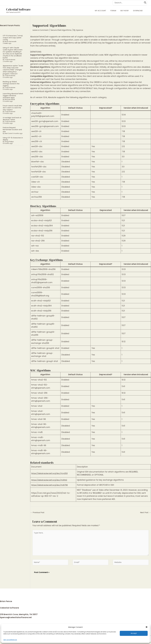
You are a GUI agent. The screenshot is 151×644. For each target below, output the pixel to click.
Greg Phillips (9, 142)
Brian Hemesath (10, 41)
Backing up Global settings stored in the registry (11, 84)
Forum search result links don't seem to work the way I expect (12, 108)
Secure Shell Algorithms (64, 30)
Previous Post (38, 513)
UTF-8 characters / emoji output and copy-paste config (13, 38)
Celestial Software (18, 9)
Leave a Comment (41, 30)
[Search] (145, 3)
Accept (134, 633)
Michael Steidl (10, 99)
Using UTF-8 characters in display (13, 139)
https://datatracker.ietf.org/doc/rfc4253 (51, 473)
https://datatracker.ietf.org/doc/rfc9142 (50, 480)
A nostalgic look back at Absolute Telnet (12, 119)
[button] (147, 627)
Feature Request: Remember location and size (12, 130)
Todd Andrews (10, 60)
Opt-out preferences (10, 640)
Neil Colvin (8, 133)
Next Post (145, 513)
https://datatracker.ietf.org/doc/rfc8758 (51, 485)
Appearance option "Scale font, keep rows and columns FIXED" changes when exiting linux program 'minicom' (13, 70)
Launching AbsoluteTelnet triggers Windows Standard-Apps (13, 96)
